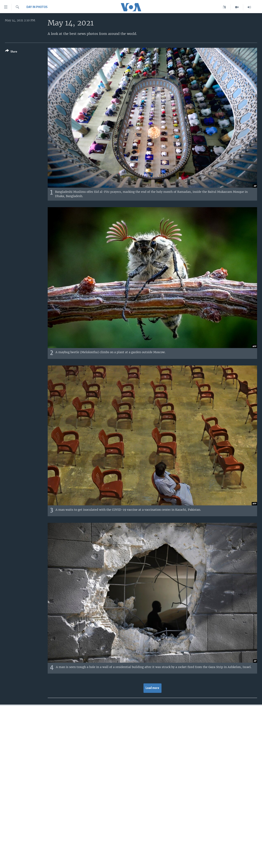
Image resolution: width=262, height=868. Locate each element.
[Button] (11, 52)
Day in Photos (37, 7)
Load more (152, 688)
